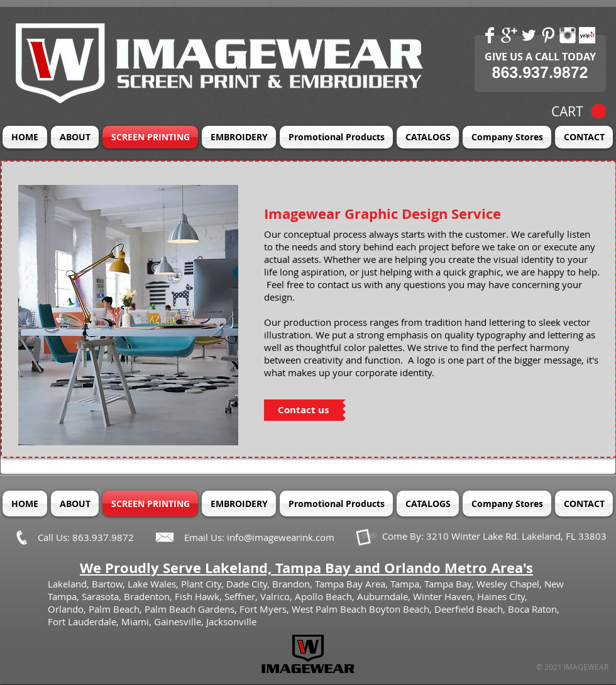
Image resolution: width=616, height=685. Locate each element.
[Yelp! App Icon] (587, 35)
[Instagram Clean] (568, 35)
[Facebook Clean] (490, 35)
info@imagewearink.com (281, 537)
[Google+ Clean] (509, 35)
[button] (579, 112)
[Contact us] (303, 410)
